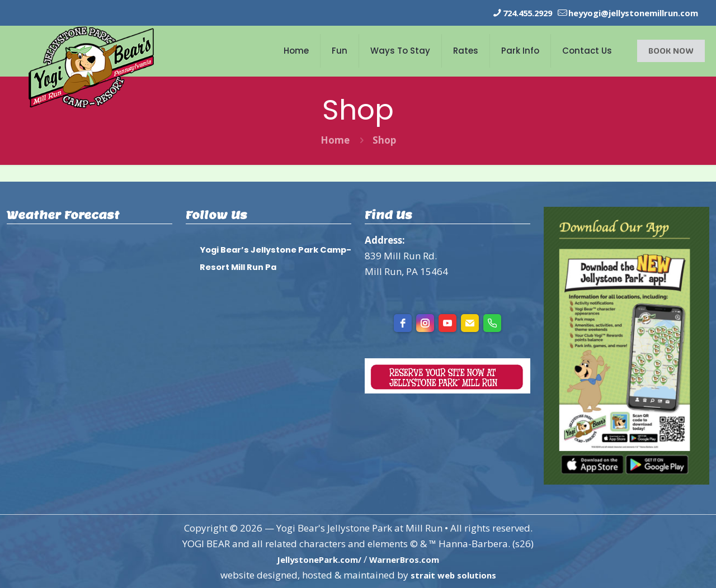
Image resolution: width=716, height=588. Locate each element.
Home (335, 139)
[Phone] (492, 323)
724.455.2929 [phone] (500, 13)
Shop (384, 139)
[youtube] (447, 323)
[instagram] (425, 323)
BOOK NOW (671, 50)
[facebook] (403, 323)
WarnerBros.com (410, 559)
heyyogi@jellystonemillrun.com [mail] (622, 13)
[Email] (470, 323)
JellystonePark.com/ (314, 559)
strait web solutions (453, 574)
